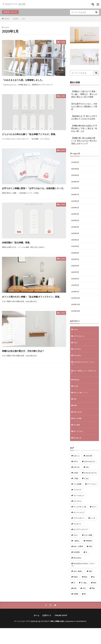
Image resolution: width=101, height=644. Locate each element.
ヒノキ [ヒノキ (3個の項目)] (93, 534)
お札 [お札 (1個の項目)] (87, 483)
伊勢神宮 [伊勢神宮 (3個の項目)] (89, 556)
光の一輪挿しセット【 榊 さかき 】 (84, 384)
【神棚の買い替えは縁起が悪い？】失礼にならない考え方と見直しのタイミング (84, 141)
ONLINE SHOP (61, 631)
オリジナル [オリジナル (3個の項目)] (77, 517)
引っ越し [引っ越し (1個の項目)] (84, 598)
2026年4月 (76, 162)
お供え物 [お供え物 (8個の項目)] (89, 471)
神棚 (75, 419)
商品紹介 (77, 392)
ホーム (37, 631)
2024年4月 (76, 217)
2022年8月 (76, 258)
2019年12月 (76, 306)
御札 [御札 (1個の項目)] (95, 598)
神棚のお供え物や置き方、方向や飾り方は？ (31, 372)
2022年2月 (76, 285)
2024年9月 (76, 183)
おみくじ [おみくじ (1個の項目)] (77, 471)
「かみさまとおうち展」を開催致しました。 (31, 82)
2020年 (16, 19)
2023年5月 (76, 224)
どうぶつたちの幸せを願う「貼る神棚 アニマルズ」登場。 (33, 141)
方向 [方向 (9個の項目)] (84, 604)
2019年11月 (76, 313)
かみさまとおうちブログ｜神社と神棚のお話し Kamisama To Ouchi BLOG (59, 637)
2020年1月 (76, 299)
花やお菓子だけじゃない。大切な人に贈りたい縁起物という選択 (84, 106)
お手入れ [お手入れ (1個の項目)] (77, 483)
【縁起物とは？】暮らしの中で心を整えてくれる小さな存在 (84, 117)
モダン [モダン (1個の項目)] (76, 551)
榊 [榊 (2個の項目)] (85, 610)
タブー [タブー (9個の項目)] (94, 522)
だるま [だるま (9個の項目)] (86, 494)
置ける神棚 (78, 433)
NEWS (76, 339)
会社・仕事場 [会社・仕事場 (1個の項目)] (78, 562)
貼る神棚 (61, 42)
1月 (23, 19)
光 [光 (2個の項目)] (86, 568)
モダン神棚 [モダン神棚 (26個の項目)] (88, 551)
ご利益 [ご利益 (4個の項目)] (76, 494)
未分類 (76, 399)
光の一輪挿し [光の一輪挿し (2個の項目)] (78, 587)
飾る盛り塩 (78, 453)
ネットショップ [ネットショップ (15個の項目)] (79, 528)
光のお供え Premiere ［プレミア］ (84, 374)
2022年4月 (76, 272)
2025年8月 (76, 169)
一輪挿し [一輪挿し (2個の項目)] (77, 556)
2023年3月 (76, 238)
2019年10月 (76, 320)
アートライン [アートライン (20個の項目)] (92, 500)
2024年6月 (76, 203)
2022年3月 (76, 279)
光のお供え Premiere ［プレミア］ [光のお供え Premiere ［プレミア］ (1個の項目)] (83, 580)
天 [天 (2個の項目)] (74, 598)
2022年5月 (76, 265)
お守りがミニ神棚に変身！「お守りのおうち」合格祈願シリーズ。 (33, 200)
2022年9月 (76, 251)
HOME (7, 19)
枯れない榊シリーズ (82, 406)
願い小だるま (79, 446)
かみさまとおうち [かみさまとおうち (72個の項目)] (90, 488)
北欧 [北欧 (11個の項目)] (90, 587)
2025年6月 (76, 176)
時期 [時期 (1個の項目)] (93, 604)
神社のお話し (79, 426)
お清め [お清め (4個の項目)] (76, 488)
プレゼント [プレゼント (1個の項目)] (77, 539)
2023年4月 (76, 231)
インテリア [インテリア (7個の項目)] (77, 505)
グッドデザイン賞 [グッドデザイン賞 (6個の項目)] (80, 522)
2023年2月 (76, 244)
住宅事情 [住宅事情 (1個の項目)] (77, 568)
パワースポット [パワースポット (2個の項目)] (79, 534)
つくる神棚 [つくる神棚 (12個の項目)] (77, 500)
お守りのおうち (80, 345)
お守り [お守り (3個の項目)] (76, 477)
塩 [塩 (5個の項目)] (94, 592)
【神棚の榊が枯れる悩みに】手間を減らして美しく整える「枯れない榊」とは (84, 128)
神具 (75, 412)
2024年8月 (76, 190)
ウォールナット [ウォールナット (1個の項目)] (79, 511)
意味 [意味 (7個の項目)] (75, 604)
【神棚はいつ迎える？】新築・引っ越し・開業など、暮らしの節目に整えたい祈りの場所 (84, 94)
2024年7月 (76, 197)
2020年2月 (76, 292)
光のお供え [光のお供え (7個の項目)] (77, 573)
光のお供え (78, 359)
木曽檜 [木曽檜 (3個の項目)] (76, 610)
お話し (76, 352)
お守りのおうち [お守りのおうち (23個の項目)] (90, 477)
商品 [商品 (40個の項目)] (86, 592)
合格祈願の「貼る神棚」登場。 (24, 256)
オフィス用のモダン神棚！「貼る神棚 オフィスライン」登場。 (33, 313)
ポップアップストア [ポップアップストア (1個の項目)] (80, 545)
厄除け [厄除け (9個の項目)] (76, 592)
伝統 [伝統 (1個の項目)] (90, 562)
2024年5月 (76, 210)
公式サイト (47, 631)
